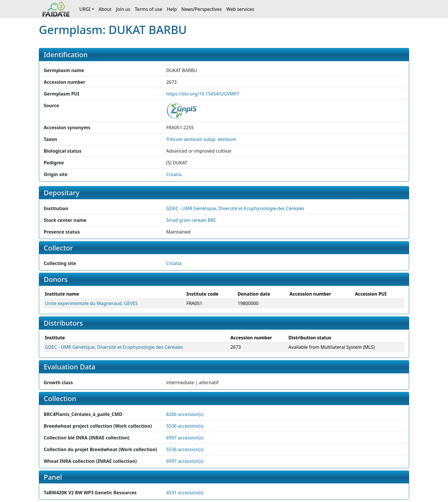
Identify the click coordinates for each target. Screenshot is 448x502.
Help (172, 9)
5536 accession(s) (185, 426)
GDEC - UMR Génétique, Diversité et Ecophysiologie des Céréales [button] (235, 208)
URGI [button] (85, 9)
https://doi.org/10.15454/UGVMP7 (203, 94)
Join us (123, 9)
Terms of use (149, 9)
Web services (240, 9)
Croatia (174, 174)
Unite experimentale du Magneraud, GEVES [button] (91, 303)
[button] (201, 139)
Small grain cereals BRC (191, 220)
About (105, 9)
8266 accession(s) (185, 414)
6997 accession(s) (185, 438)
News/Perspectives (202, 9)
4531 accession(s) (185, 493)
